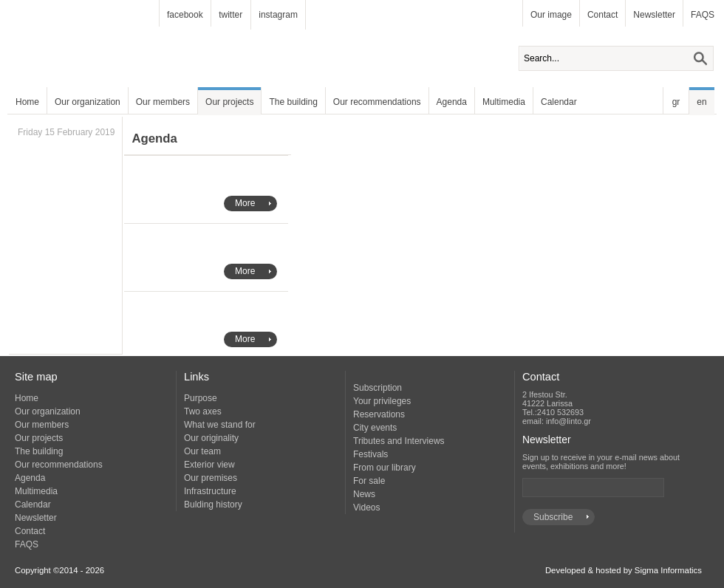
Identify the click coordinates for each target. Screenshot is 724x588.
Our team (202, 451)
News (364, 494)
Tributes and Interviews (399, 441)
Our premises (211, 478)
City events (375, 428)
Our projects (229, 102)
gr (676, 102)
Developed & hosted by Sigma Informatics (624, 570)
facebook (185, 15)
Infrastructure (210, 491)
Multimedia (504, 102)
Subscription (378, 388)
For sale (369, 481)
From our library (385, 468)
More (245, 203)
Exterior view (209, 465)
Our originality (211, 438)
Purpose (201, 398)
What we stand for (220, 425)
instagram (278, 15)
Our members (163, 102)
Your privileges (382, 401)
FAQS (703, 15)
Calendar (559, 102)
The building (293, 102)
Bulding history (213, 505)
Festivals (370, 454)
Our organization (88, 102)
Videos (366, 507)
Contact (602, 15)
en (701, 102)
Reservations (379, 414)
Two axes (203, 411)
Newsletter (654, 15)
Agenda (452, 102)
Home (27, 102)
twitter (230, 15)
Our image (551, 15)
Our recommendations (377, 102)
